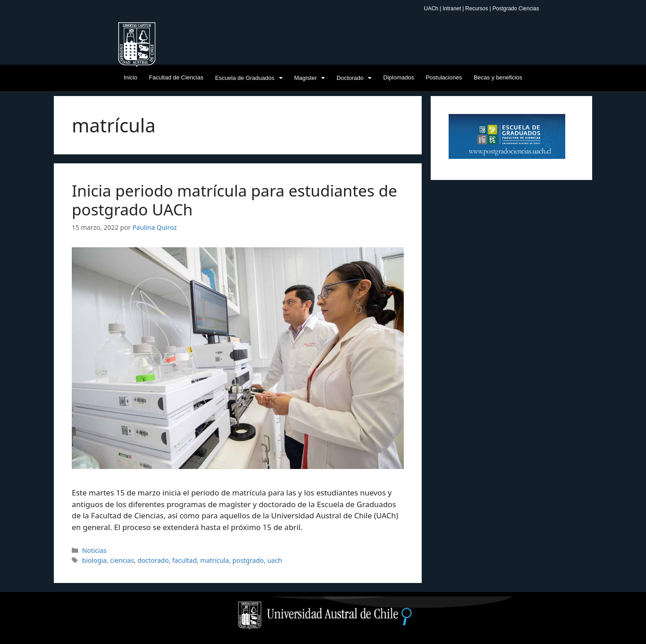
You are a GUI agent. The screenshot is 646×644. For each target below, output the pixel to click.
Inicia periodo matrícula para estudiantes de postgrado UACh (234, 200)
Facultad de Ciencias (176, 77)
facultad (185, 560)
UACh (432, 9)
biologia (94, 560)
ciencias (122, 560)
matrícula (214, 560)
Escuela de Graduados (249, 78)
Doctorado (354, 78)
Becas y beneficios (498, 77)
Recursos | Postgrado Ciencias (502, 9)
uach (275, 560)
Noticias (94, 550)
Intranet (453, 9)
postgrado (248, 560)
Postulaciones (444, 77)
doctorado (153, 560)
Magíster (310, 78)
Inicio (131, 77)
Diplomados (399, 77)
